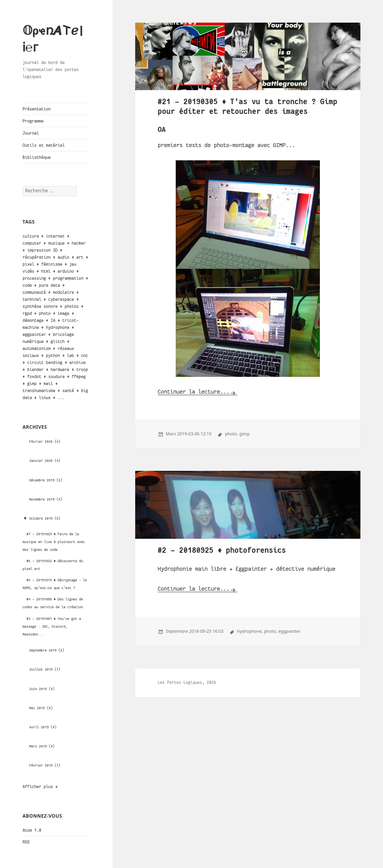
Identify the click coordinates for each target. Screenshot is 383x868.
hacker (79, 243)
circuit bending (45, 362)
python (53, 355)
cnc (85, 355)
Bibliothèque (37, 157)
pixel (28, 264)
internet (55, 236)
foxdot (34, 376)
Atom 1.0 (32, 830)
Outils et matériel (44, 145)
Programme (33, 121)
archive (78, 362)
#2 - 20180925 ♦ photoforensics (222, 550)
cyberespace (61, 299)
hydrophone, (250, 631)
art (80, 257)
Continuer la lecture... (194, 392)
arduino (66, 271)
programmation (68, 278)
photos (72, 306)
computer (32, 243)
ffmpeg (79, 376)
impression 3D (42, 250)
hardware (60, 369)
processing (34, 278)
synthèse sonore (40, 306)
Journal (31, 133)
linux (45, 398)
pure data (49, 285)
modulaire (64, 292)
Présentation (37, 109)
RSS (26, 842)
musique (56, 243)
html (46, 271)
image (64, 313)
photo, (232, 434)
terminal (32, 299)
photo (45, 313)
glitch (58, 341)
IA (53, 320)
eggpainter (34, 334)
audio (64, 257)
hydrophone (58, 327)
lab (71, 355)
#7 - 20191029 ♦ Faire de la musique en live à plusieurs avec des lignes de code (54, 542)
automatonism (37, 348)
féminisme (52, 264)
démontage (33, 320)
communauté (34, 292)
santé (68, 391)
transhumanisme (39, 391)
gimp (32, 383)
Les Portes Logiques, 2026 (187, 683)
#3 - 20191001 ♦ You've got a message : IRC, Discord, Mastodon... (52, 627)
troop (82, 369)
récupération (37, 257)
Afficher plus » (40, 786)
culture (31, 236)
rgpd (27, 313)
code (27, 285)
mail (48, 383)
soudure (56, 376)
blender (35, 369)
